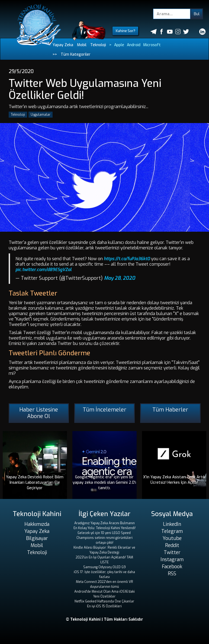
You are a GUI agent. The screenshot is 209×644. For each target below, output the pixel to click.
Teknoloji (98, 45)
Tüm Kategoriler (76, 54)
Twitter (172, 552)
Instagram (172, 560)
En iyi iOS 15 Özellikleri (104, 606)
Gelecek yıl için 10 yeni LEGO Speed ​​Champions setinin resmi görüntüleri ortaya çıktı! (104, 538)
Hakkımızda (37, 524)
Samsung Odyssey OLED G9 (104, 567)
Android (134, 45)
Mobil (82, 45)
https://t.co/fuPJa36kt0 (127, 259)
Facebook (172, 567)
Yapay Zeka (63, 45)
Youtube (172, 538)
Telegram (172, 531)
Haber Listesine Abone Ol (39, 413)
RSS (172, 574)
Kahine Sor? (126, 31)
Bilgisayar (37, 538)
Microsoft (152, 45)
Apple (119, 45)
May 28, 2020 (120, 278)
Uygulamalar (41, 115)
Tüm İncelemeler (104, 410)
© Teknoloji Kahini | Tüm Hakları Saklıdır (104, 619)
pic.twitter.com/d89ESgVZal (44, 270)
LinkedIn (172, 524)
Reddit (172, 545)
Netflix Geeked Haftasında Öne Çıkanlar (104, 601)
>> (55, 54)
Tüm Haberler (170, 410)
